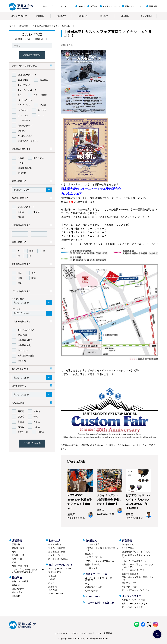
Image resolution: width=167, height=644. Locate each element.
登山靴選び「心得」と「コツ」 (136, 552)
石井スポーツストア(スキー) (135, 604)
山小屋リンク (91, 568)
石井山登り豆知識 (26, 356)
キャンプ (42, 110)
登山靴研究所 (55, 572)
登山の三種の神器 (57, 548)
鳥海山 (37, 411)
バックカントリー (26, 100)
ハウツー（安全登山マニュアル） (101, 561)
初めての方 (61, 16)
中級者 (37, 212)
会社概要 (53, 576)
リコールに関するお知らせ (100, 603)
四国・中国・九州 (20, 566)
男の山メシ (17, 592)
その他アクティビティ (28, 141)
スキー (44, 6)
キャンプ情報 (146, 16)
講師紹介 (16, 585)
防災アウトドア (129, 583)
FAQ (87, 583)
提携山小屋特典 (92, 564)
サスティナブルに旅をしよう (135, 561)
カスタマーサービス (111, 6)
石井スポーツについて (135, 6)
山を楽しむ (83, 16)
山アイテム (39, 158)
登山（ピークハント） (28, 75)
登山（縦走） (24, 80)
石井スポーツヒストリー (60, 569)
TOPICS (82, 6)
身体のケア (23, 350)
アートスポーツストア (132, 607)
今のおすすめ (128, 544)
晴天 (20, 273)
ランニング (23, 115)
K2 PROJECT (93, 597)
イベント (22, 163)
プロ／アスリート (26, 207)
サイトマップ (61, 633)
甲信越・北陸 (18, 555)
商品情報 (125, 16)
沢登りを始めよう (130, 574)
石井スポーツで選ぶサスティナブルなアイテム (137, 566)
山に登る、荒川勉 (93, 557)
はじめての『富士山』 (59, 559)
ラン (54, 6)
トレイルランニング (27, 90)
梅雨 (31, 251)
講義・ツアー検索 (20, 581)
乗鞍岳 (21, 427)
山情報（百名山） (26, 168)
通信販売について (93, 587)
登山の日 (89, 554)
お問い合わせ (91, 591)
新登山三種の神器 (57, 552)
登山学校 (104, 16)
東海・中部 (17, 559)
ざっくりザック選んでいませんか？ (136, 556)
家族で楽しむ (24, 335)
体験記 (21, 158)
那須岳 (21, 417)
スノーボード (24, 120)
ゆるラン (22, 131)
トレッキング (24, 85)
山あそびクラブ (25, 126)
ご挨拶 (51, 579)
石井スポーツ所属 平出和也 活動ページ (101, 549)
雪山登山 (44, 80)
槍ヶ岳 (37, 422)
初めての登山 (55, 544)
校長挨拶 (16, 596)
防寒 (34, 278)
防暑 (20, 283)
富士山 (21, 422)
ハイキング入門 (56, 555)
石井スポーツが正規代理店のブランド (137, 578)
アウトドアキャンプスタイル (135, 590)
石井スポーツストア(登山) (134, 600)
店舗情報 (40, 16)
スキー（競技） (41, 95)
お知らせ (53, 583)
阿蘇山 (41, 432)
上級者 (21, 212)
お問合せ (94, 6)
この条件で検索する (32, 55)
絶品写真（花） (25, 345)
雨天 (34, 273)
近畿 (14, 562)
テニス (64, 6)
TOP (11, 26)
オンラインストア (19, 16)
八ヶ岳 (37, 427)
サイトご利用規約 (104, 633)
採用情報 (153, 6)
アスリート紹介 (92, 544)
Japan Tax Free (56, 594)
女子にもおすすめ (26, 330)
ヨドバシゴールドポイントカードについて (101, 579)
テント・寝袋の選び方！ (133, 570)
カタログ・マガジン (131, 587)
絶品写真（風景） (26, 340)
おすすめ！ (23, 361)
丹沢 (36, 417)
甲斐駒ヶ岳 (23, 432)
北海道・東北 (18, 548)
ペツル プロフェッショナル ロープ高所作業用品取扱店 (28, 571)
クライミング (24, 105)
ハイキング (23, 110)
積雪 (20, 278)
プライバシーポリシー (81, 633)
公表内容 (53, 590)
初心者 (21, 217)
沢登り (43, 105)
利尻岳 (21, 411)
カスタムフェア (25, 136)
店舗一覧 (16, 544)
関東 (14, 552)
